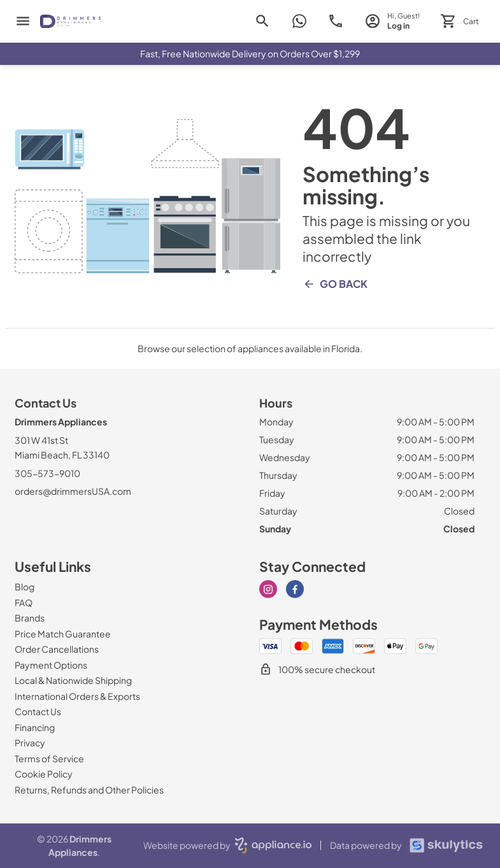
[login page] (392, 21)
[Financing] (35, 727)
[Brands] (30, 618)
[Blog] (25, 587)
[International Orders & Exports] (77, 696)
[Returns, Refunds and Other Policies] (89, 790)
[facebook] (295, 589)
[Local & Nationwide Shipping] (73, 680)
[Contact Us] (38, 711)
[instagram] (268, 589)
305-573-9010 (47, 473)
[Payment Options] (51, 665)
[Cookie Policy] (44, 774)
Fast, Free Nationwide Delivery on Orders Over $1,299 (250, 53)
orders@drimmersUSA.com (73, 491)
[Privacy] (30, 743)
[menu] (23, 21)
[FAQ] (24, 602)
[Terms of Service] (49, 758)
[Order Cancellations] (57, 649)
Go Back (335, 284)
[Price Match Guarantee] (63, 634)
